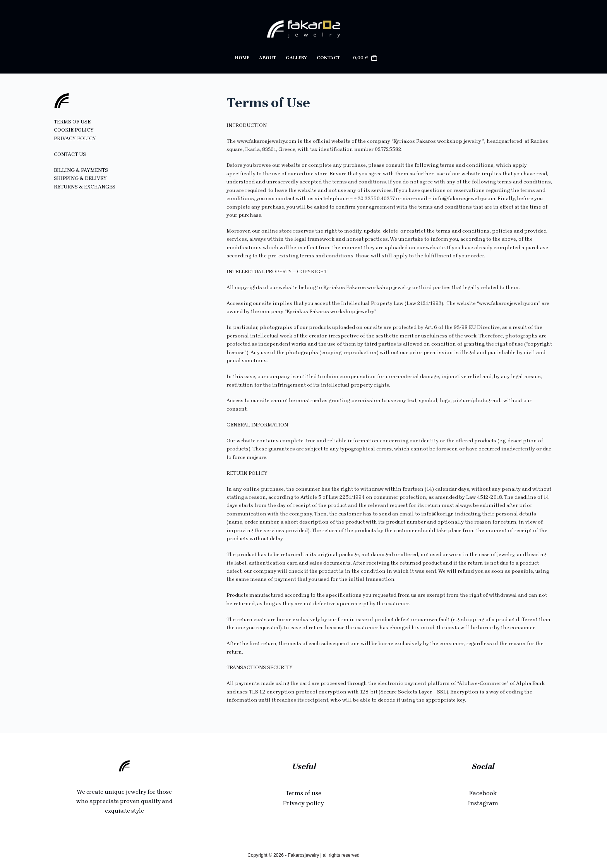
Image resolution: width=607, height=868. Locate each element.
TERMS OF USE (72, 122)
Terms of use (303, 793)
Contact (328, 58)
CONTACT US (70, 154)
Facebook (483, 793)
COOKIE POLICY (74, 130)
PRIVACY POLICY (75, 138)
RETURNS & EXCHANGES (85, 187)
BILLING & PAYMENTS (81, 170)
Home (242, 58)
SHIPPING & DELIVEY (80, 178)
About (267, 58)
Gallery (296, 58)
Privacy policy (303, 803)
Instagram (483, 803)
